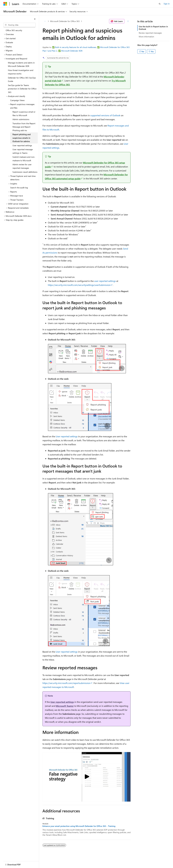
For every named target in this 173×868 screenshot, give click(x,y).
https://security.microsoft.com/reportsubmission (66, 683)
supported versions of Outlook (105, 115)
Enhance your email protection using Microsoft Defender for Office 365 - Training (79, 826)
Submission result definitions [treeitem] (25, 172)
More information (146, 37)
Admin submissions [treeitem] (21, 119)
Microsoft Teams (64, 706)
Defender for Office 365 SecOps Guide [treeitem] (22, 79)
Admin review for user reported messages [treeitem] (22, 166)
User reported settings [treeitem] (22, 145)
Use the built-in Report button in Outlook (153, 28)
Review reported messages (150, 33)
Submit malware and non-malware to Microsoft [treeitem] (24, 159)
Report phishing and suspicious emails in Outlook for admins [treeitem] (22, 138)
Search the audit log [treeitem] (19, 188)
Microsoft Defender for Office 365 (65, 21)
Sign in (167, 4)
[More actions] (128, 21)
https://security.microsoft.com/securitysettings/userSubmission (79, 285)
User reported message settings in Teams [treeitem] (23, 151)
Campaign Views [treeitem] (17, 100)
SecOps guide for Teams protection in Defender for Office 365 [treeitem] (22, 89)
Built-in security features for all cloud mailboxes (76, 47)
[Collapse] (35, 19)
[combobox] (19, 25)
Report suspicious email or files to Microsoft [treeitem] (24, 114)
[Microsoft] (5, 4)
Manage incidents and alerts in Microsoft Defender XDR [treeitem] (21, 64)
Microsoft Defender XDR (72, 51)
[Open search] (160, 4)
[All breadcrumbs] (45, 21)
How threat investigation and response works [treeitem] (21, 72)
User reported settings (67, 436)
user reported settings (105, 281)
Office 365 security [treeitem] (14, 30)
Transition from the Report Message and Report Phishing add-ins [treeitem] (24, 127)
